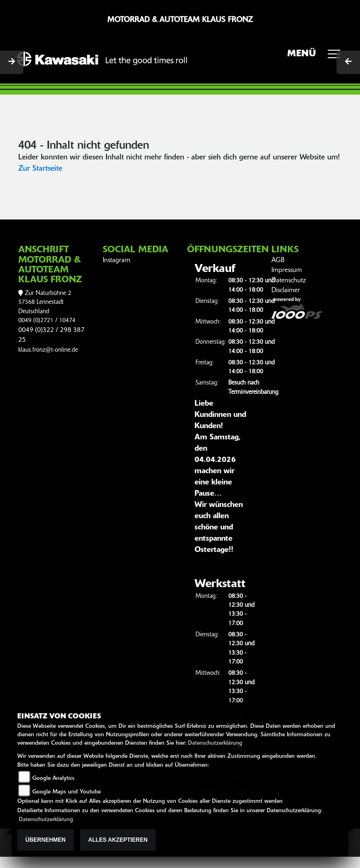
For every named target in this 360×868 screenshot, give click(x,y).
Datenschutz (289, 281)
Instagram (116, 260)
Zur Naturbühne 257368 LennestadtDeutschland (45, 302)
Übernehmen (45, 840)
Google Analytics (53, 778)
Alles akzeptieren (118, 840)
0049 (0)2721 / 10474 (47, 321)
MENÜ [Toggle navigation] (317, 57)
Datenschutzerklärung (215, 743)
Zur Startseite (40, 169)
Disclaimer (286, 291)
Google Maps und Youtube (67, 792)
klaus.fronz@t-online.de (48, 350)
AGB (278, 260)
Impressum (287, 270)
